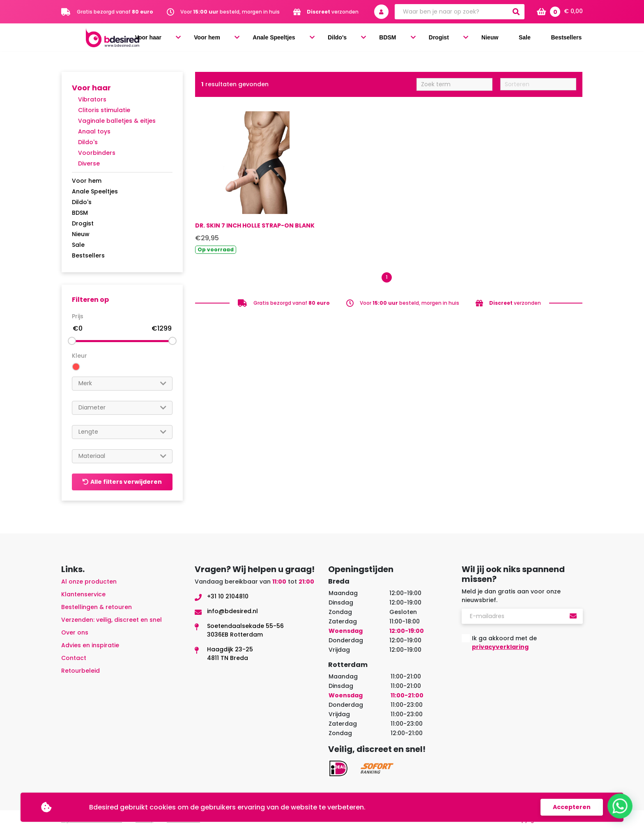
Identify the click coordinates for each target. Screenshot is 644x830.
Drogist (469, 38)
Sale (535, 38)
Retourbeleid (80, 671)
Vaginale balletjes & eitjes (117, 121)
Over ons (75, 632)
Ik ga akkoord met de (504, 643)
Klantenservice (83, 594)
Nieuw (509, 38)
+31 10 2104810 (228, 596)
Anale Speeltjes (340, 38)
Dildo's (393, 38)
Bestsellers (569, 38)
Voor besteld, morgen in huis (230, 12)
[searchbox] (122, 383)
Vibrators (92, 99)
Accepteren (572, 807)
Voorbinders (97, 153)
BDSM (431, 38)
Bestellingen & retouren (97, 607)
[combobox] (122, 384)
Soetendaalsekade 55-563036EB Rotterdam (245, 630)
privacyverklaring (500, 647)
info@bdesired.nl (232, 611)
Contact (74, 658)
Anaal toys (94, 131)
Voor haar (233, 38)
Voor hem (282, 38)
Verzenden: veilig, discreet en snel (112, 620)
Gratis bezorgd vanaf (115, 12)
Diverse (89, 163)
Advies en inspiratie (90, 645)
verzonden (333, 12)
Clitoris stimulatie (104, 110)
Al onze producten (89, 582)
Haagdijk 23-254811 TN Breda (230, 654)
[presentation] (524, 678)
